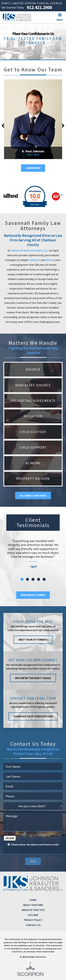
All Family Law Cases (33, 496)
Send (33, 861)
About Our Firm (33, 905)
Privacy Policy (33, 920)
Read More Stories (33, 595)
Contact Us (33, 925)
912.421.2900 (39, 7)
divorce (50, 260)
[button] (60, 17)
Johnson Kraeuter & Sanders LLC (29, 250)
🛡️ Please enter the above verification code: (33, 844)
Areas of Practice (33, 910)
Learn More (33, 168)
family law (35, 260)
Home (33, 900)
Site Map (33, 915)
